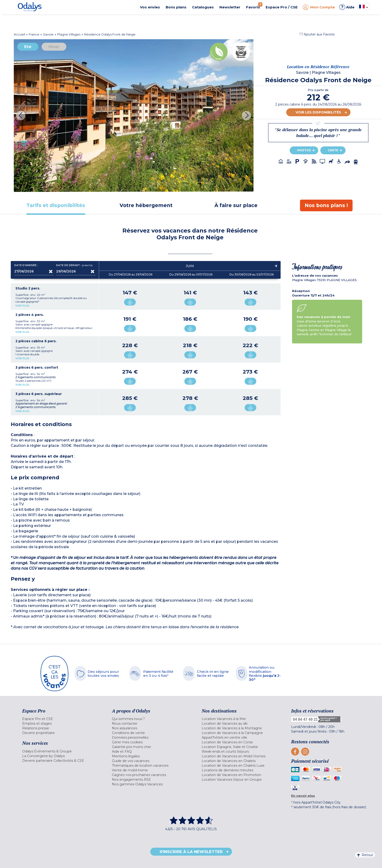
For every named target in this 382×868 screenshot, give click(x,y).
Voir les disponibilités (318, 112)
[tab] (56, 205)
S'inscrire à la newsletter (191, 852)
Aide (347, 7)
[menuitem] (61, 719)
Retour (365, 855)
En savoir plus (303, 796)
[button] (317, 34)
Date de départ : (75, 265)
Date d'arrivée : (26, 265)
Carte (333, 150)
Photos (304, 150)
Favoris (254, 6)
